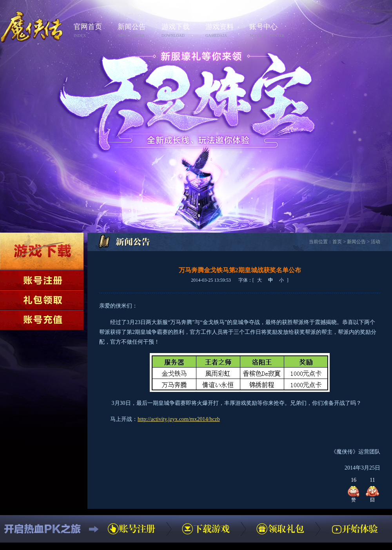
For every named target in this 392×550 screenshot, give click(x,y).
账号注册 (42, 280)
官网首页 (93, 31)
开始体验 (355, 529)
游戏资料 (225, 31)
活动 (376, 242)
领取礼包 (42, 300)
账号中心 (269, 31)
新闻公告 (137, 31)
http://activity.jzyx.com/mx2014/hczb (179, 419)
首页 (337, 242)
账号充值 (42, 320)
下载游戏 (42, 251)
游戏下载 (181, 31)
